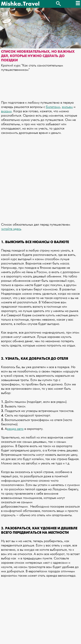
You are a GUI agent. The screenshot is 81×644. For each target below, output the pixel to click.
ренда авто (15, 429)
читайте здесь (11, 229)
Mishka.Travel (20, 4)
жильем (67, 107)
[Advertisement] (40, 177)
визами (6, 111)
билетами (53, 107)
